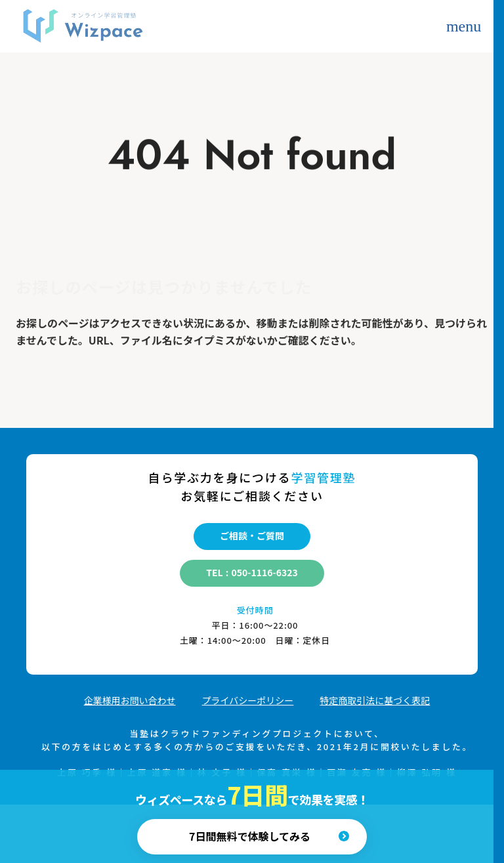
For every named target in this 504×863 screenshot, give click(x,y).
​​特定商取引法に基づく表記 (375, 700)
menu (464, 26)
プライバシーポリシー (248, 700)
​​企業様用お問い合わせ (130, 700)
